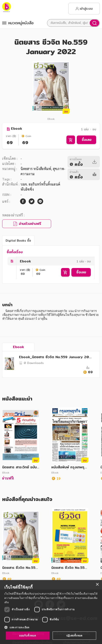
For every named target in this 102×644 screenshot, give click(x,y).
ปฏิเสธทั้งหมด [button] (74, 636)
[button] (51, 627)
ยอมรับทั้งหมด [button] (28, 636)
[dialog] (51, 612)
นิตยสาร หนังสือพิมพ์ (36, 169)
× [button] (97, 585)
